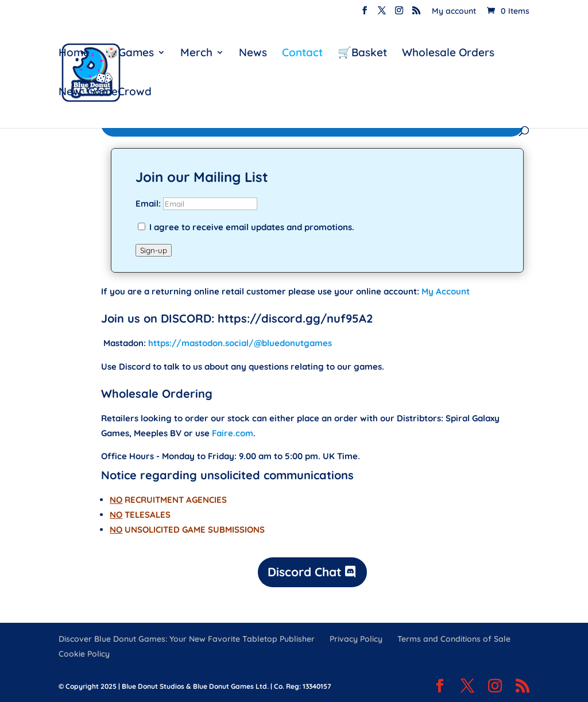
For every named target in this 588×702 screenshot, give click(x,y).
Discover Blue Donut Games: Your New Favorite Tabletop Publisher (187, 639)
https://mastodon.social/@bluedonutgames (240, 343)
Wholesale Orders (448, 54)
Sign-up (154, 250)
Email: (149, 203)
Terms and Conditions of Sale (454, 639)
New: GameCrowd (105, 93)
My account (454, 11)
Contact (302, 54)
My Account (446, 291)
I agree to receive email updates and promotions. (246, 227)
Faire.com (233, 433)
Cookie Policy (84, 654)
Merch (196, 54)
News (253, 54)
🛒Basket (362, 54)
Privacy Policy (356, 639)
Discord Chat (305, 572)
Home (74, 54)
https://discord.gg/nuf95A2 (295, 318)
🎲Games (129, 54)
